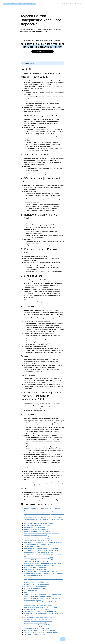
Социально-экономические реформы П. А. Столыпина (39, 523)
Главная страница (25, 30)
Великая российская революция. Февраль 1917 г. (38, 537)
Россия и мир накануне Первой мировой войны (37, 529)
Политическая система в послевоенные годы (36, 610)
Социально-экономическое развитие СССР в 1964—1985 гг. (40, 631)
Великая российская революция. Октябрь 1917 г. (37, 539)
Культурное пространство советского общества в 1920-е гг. (40, 566)
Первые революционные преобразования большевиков (39, 541)
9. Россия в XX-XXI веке (53, 30)
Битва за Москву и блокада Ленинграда (35, 589)
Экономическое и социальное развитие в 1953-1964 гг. (39, 619)
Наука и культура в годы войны (32, 600)
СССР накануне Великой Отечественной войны (37, 585)
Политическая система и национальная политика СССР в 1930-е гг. (42, 571)
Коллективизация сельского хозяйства (35, 569)
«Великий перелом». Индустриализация (35, 567)
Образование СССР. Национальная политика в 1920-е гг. (39, 560)
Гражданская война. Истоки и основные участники (38, 545)
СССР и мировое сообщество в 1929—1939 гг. (36, 583)
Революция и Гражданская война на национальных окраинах (41, 548)
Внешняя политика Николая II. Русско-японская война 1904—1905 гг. (43, 518)
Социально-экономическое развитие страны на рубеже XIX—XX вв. (42, 512)
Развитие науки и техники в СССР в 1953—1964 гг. (38, 621)
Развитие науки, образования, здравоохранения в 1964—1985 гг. (42, 632)
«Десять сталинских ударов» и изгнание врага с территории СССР (42, 598)
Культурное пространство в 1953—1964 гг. (35, 623)
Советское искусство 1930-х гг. (32, 577)
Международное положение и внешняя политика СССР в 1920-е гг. (42, 564)
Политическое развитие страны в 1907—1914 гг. (37, 525)
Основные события (29, 63)
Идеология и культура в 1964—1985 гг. (34, 634)
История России (41, 30)
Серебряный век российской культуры (34, 527)
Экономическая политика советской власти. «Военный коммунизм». (43, 543)
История (33, 30)
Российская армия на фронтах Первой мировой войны (39, 531)
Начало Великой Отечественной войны (35, 587)
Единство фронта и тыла (31, 592)
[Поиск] (63, 639)
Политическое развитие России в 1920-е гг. (36, 562)
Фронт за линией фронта (31, 590)
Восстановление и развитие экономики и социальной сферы (41, 608)
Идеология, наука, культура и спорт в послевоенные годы (40, 611)
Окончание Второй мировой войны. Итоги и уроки (38, 606)
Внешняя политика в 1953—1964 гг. (34, 627)
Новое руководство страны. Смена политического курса (39, 617)
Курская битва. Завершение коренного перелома (37, 596)
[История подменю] (60, 4)
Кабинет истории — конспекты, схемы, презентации (19, 4)
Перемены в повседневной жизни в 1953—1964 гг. (38, 625)
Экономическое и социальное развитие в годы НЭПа (39, 558)
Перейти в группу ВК (42, 51)
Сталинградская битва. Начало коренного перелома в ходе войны (42, 594)
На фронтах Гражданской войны (33, 546)
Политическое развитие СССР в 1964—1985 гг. (37, 629)
